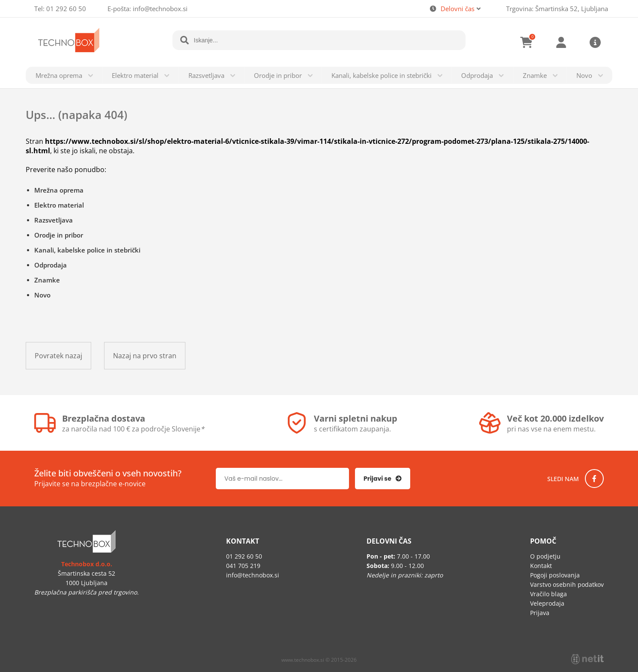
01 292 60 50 (66, 9)
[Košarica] (527, 42)
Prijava (561, 42)
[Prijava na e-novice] (383, 479)
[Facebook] (594, 479)
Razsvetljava (206, 75)
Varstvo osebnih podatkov (567, 584)
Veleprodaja (547, 603)
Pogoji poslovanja (555, 575)
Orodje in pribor (278, 75)
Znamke (535, 75)
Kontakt (541, 566)
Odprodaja (477, 75)
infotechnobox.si (160, 9)
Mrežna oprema (59, 75)
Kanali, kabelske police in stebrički (382, 75)
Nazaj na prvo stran (145, 356)
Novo (584, 75)
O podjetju (545, 556)
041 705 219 (243, 566)
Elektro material (135, 75)
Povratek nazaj (58, 356)
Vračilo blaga (549, 594)
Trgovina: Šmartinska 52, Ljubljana (557, 9)
